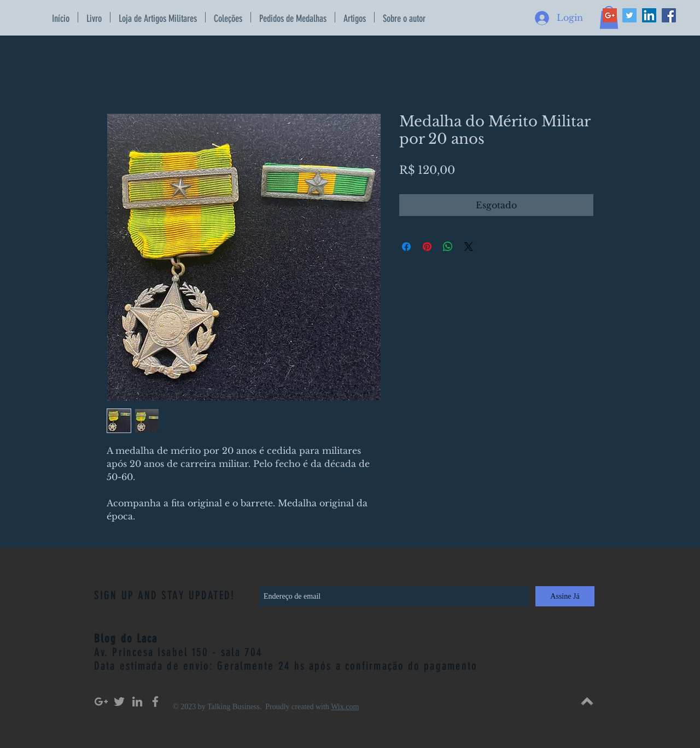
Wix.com (345, 707)
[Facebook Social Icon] (669, 15)
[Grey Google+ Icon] (101, 702)
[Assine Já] (565, 596)
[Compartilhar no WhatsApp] (448, 247)
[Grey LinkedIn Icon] (137, 702)
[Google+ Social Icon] (610, 15)
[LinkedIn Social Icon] (649, 15)
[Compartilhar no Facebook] (406, 247)
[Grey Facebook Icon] (155, 702)
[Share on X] (469, 247)
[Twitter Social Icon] (629, 15)
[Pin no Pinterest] (427, 247)
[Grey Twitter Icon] (119, 702)
